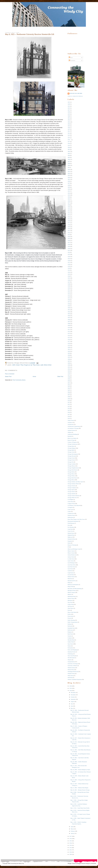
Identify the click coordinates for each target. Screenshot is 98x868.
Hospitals (70, 541)
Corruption (70, 507)
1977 (69, 341)
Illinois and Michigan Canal (74, 549)
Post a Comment (10, 374)
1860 (69, 116)
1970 (69, 328)
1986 (69, 359)
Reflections (70, 630)
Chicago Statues (71, 492)
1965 (69, 318)
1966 (69, 320)
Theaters (70, 660)
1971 (69, 329)
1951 (69, 290)
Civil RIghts (70, 499)
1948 (69, 284)
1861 (69, 118)
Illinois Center (71, 551)
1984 (69, 355)
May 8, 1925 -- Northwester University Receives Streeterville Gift (30, 34)
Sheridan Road (71, 640)
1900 (69, 189)
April (72, 827)
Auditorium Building (72, 434)
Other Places (71, 608)
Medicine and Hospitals (73, 585)
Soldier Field (71, 642)
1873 (69, 136)
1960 (69, 308)
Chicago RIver (71, 480)
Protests (69, 618)
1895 (69, 179)
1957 (69, 302)
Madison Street (71, 577)
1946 (69, 280)
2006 (69, 393)
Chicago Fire (71, 462)
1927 (69, 242)
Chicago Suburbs (72, 494)
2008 (69, 397)
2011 (69, 403)
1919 (69, 227)
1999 (69, 379)
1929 (69, 246)
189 (69, 167)
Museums (70, 600)
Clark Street (70, 502)
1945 (69, 278)
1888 (69, 163)
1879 (69, 146)
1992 (69, 369)
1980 (69, 347)
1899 (69, 187)
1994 (69, 373)
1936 (69, 260)
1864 (69, 124)
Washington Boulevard (73, 672)
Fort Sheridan (71, 527)
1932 (69, 252)
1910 (69, 209)
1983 (69, 353)
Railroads (70, 626)
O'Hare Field (71, 604)
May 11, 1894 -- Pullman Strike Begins (79, 788)
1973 (69, 333)
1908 (69, 205)
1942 (69, 272)
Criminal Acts (71, 513)
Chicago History (71, 466)
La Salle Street (71, 559)
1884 (69, 156)
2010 (69, 401)
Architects (70, 422)
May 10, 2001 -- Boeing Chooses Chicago (80, 790)
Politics (69, 614)
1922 (69, 233)
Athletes (70, 432)
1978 (69, 343)
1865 (69, 126)
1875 (69, 138)
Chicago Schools (71, 486)
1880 (69, 148)
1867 (69, 130)
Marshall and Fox (72, 581)
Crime (69, 511)
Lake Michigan (71, 563)
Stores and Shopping (72, 650)
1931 (69, 250)
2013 (69, 407)
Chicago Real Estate (72, 478)
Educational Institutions (73, 521)
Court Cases (70, 509)
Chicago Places (71, 474)
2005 (69, 391)
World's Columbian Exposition (75, 679)
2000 (69, 381)
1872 (69, 134)
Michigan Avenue (72, 590)
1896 (69, 181)
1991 (69, 367)
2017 (69, 415)
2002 (69, 385)
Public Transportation (73, 622)
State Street (70, 644)
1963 (69, 314)
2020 (71, 686)
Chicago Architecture (72, 444)
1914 (69, 217)
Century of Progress (72, 442)
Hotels (69, 543)
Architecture (70, 424)
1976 (69, 339)
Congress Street (71, 503)
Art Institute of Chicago (73, 428)
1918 (69, 225)
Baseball (70, 436)
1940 (69, 268)
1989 (69, 363)
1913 (69, 215)
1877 (69, 142)
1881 (69, 150)
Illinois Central (71, 553)
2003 (69, 387)
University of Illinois (72, 666)
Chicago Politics (71, 476)
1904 (69, 197)
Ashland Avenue (71, 430)
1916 (69, 221)
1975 (69, 337)
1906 (69, 201)
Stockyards (70, 648)
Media (69, 583)
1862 (69, 120)
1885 (69, 157)
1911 (69, 211)
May (72, 708)
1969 (69, 325)
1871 (69, 132)
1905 (69, 199)
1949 (69, 286)
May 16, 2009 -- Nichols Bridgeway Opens (80, 770)
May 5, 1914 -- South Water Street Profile (80, 808)
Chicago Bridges (71, 448)
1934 (69, 256)
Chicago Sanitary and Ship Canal (75, 482)
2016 (69, 412)
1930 (69, 248)
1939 (69, 266)
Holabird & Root (72, 539)
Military (70, 594)
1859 (69, 114)
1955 (69, 298)
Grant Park (70, 529)
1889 (69, 165)
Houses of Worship (72, 545)
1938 (69, 264)
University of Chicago (73, 664)
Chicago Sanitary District (73, 484)
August (72, 702)
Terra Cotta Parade (72, 656)
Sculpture (70, 638)
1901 (69, 191)
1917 (69, 223)
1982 (69, 351)
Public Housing (71, 620)
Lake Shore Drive (46, 365)
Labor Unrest (71, 561)
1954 (69, 296)
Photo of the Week (72, 612)
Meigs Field (70, 586)
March (72, 829)
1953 (69, 294)
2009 (69, 399)
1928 (69, 244)
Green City (70, 531)
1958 (69, 304)
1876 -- (69, 140)
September (73, 699)
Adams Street (71, 420)
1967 (69, 322)
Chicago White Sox (72, 498)
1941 (69, 270)
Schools (69, 636)
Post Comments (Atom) (19, 380)
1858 (69, 112)
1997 (69, 375)
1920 (69, 229)
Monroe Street (71, 598)
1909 (69, 207)
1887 (69, 161)
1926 (69, 241)
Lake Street (70, 569)
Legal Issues (70, 573)
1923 (69, 235)
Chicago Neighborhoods (73, 468)
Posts (71, 57)
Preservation (70, 616)
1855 (69, 108)
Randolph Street (71, 628)
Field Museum (71, 523)
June (72, 706)
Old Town (70, 606)
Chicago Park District (73, 470)
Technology (70, 654)
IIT (68, 547)
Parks (69, 610)
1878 (69, 144)
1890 (69, 169)
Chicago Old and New (76, 93)
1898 (69, 185)
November (73, 695)
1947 (69, 282)
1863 (69, 122)
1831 (69, 102)
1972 (69, 331)
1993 (69, 371)
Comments (72, 60)
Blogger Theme (72, 863)
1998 (69, 377)
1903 (69, 195)
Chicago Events (71, 460)
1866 (69, 128)
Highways (70, 537)
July (72, 704)
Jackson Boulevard (72, 555)
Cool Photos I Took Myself (74, 505)
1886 (69, 159)
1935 (69, 258)
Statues (69, 646)
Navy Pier (70, 602)
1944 (69, 276)
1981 (69, 349)
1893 (69, 175)
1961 (69, 310)
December (73, 692)
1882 (69, 151)
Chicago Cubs (71, 452)
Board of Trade (71, 440)
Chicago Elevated (72, 456)
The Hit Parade (71, 658)
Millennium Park (72, 596)
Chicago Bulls (71, 450)
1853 (69, 106)
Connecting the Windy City (17, 863)
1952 (69, 292)
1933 (69, 254)
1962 (69, 312)
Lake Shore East (71, 567)
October (73, 697)
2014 (69, 409)
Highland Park (71, 535)
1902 (69, 193)
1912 (69, 213)
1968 (69, 324)
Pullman (70, 624)
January (72, 833)
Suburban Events (72, 652)
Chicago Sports (71, 490)
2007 (69, 395)
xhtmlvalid (93, 863)
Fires (69, 525)
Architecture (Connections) (74, 426)
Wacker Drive (71, 670)
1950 (69, 288)
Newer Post (8, 377)
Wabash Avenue (71, 668)
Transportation (71, 662)
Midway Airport (71, 592)
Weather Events (71, 673)
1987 (69, 361)
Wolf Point (70, 677)
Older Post (60, 377)
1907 (69, 203)
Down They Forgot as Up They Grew (28, 365)
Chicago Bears (71, 446)
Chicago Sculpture (72, 488)
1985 (69, 357)
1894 (69, 177)
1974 (69, 335)
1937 (69, 262)
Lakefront (70, 571)
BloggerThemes (81, 863)
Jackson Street (71, 557)
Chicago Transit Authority (74, 496)
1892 (69, 173)
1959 (69, 306)
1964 (69, 316)
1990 (69, 365)
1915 (69, 219)
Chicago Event (71, 458)
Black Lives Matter (72, 438)
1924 (69, 237)
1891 (69, 171)
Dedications (70, 517)
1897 (69, 183)
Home (34, 377)
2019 (69, 418)
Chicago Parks (71, 472)
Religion (70, 632)
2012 (69, 405)
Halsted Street (71, 533)
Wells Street (70, 676)
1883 (69, 154)
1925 (14, 365)
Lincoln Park (71, 575)
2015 (69, 411)
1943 (69, 274)
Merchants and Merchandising (75, 589)
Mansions (70, 579)
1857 (69, 110)
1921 (69, 231)
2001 (69, 383)
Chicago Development (73, 454)
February (73, 831)
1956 (69, 300)
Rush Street (70, 634)
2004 (69, 389)
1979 (69, 345)
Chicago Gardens (72, 464)
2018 (69, 416)
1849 (69, 104)
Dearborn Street (71, 515)
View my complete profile (75, 96)
